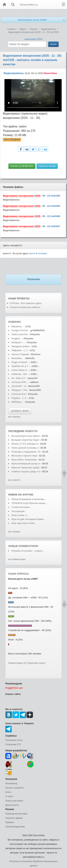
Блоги (8, 792)
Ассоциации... (19, 511)
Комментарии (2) (17, 663)
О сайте (9, 796)
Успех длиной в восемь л (25, 448)
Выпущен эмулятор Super (26, 440)
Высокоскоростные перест (26, 436)
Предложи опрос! (36, 663)
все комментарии (17, 559)
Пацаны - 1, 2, (19, 398)
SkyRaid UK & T (20, 366)
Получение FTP (13, 744)
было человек (38, 253)
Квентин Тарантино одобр (25, 468)
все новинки (14, 417)
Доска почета (12, 805)
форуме (28, 495)
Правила (10, 822)
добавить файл (20, 411)
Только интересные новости (25, 307)
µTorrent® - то (19, 386)
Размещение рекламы (16, 814)
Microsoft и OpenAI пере (24, 456)
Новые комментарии (23, 546)
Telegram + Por (19, 390)
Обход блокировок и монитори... (29, 499)
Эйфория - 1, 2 (19, 350)
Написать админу (14, 818)
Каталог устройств (14, 788)
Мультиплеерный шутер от (26, 464)
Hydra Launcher (20, 334)
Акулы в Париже (20, 354)
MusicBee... (18, 358)
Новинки (14, 322)
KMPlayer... (17, 402)
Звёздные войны (20, 346)
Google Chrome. (20, 330)
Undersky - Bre (19, 374)
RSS (40, 39)
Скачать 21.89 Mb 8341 (22, 166)
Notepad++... (18, 342)
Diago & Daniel (19, 362)
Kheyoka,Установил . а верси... (28, 551)
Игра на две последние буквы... (28, 519)
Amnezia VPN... (20, 382)
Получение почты (14, 740)
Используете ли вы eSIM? (32, 20)
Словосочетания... (21, 507)
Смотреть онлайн (47, 166)
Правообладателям (15, 827)
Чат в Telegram (12, 140)
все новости (14, 480)
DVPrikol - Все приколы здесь (26, 303)
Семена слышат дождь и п (26, 471)
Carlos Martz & (19, 370)
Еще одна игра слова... (24, 523)
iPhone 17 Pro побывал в (25, 444)
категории (30, 39)
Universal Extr (19, 394)
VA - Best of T (18, 378)
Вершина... (17, 326)
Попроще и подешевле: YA (26, 452)
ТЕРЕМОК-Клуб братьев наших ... (30, 503)
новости (31, 431)
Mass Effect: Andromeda (24, 460)
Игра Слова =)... (20, 515)
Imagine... (17, 338)
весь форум (14, 532)
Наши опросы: (19, 574)
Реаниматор (11, 784)
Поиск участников (14, 801)
